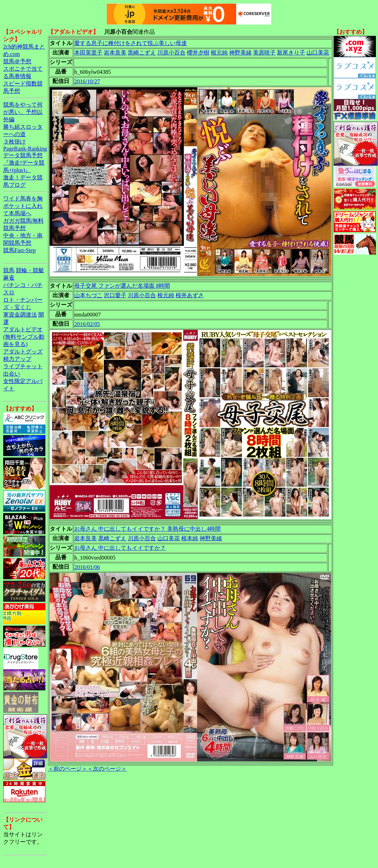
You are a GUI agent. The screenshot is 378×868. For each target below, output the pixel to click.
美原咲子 (264, 53)
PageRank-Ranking (25, 149)
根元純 (219, 53)
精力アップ (17, 359)
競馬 (9, 270)
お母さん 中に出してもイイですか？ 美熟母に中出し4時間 (147, 529)
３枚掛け (14, 142)
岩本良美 (115, 53)
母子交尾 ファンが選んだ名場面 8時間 (122, 286)
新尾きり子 (291, 53)
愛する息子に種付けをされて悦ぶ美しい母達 (131, 43)
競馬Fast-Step (19, 250)
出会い (12, 374)
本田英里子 (88, 53)
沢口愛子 (115, 295)
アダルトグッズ (23, 352)
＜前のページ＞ (68, 769)
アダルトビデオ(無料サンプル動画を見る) (24, 337)
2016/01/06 (87, 567)
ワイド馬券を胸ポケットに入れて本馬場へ (23, 206)
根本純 (190, 538)
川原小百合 (171, 53)
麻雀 (9, 278)
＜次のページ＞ (107, 769)
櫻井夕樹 (198, 53)
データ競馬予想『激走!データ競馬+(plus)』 (24, 163)
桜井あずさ (190, 295)
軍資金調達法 (20, 315)
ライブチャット (23, 366)
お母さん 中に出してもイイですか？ (120, 548)
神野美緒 (240, 53)
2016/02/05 (87, 324)
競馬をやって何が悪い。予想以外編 (23, 112)
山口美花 (318, 53)
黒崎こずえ (142, 53)
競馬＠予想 (17, 61)
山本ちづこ (88, 295)
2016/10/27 (87, 81)
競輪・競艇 (30, 270)
